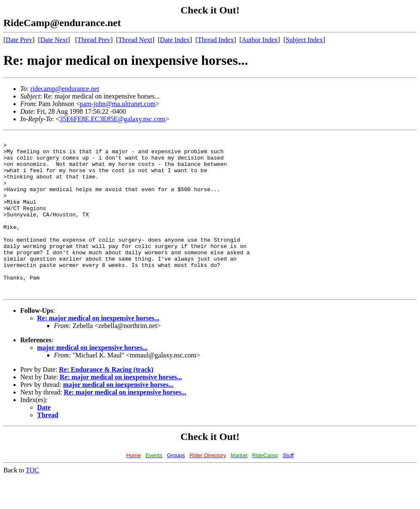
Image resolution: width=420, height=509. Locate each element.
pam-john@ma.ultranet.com (118, 104)
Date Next (54, 40)
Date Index (175, 40)
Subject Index (304, 40)
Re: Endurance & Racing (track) (106, 401)
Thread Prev (94, 40)
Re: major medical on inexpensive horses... (98, 350)
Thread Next (135, 40)
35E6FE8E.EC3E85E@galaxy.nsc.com (112, 119)
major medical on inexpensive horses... (92, 379)
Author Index (260, 40)
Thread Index (216, 40)
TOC (32, 502)
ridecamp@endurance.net (65, 89)
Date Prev (19, 40)
